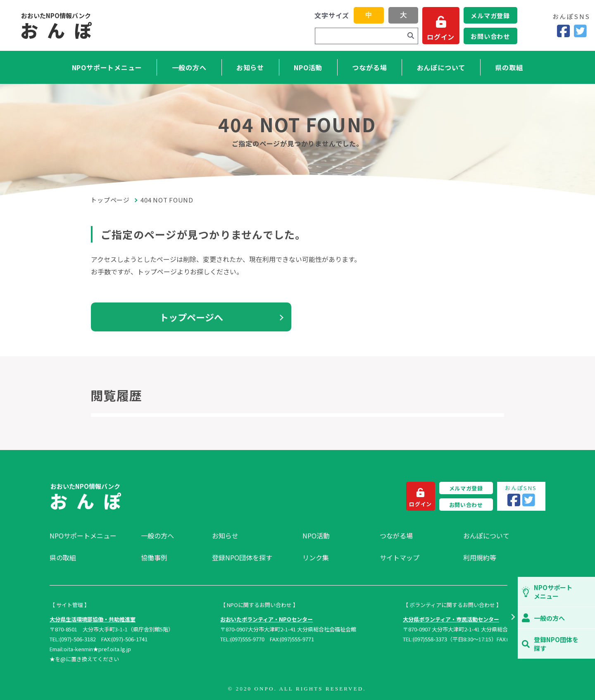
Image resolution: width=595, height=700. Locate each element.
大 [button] (403, 15)
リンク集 (316, 557)
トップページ (110, 200)
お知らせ (250, 67)
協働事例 (154, 557)
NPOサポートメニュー (107, 67)
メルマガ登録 (490, 15)
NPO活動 (308, 67)
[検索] (411, 36)
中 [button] (369, 15)
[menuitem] (91, 536)
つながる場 (369, 67)
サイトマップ (400, 557)
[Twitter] (580, 31)
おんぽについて (441, 67)
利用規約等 (480, 557)
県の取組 (509, 67)
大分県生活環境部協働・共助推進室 (93, 619)
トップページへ (191, 317)
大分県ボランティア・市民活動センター (451, 619)
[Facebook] (563, 31)
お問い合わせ (490, 36)
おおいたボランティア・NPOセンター (267, 619)
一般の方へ (189, 67)
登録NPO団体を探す (242, 557)
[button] (513, 618)
